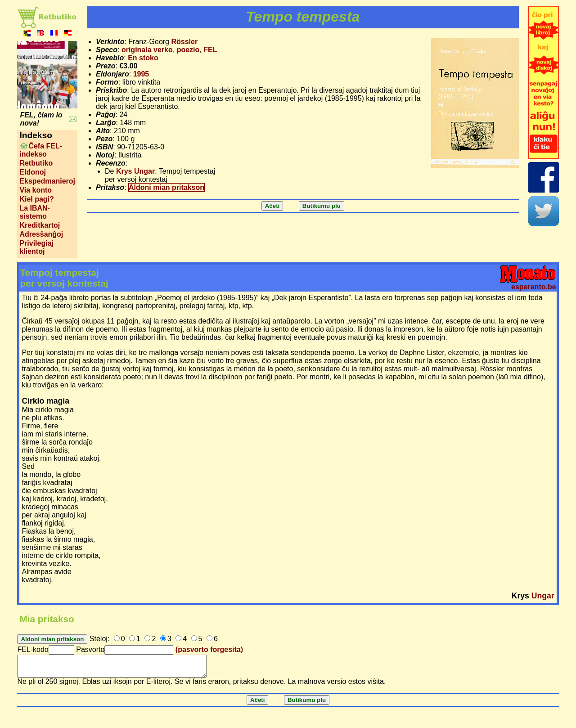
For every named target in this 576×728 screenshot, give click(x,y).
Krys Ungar (135, 171)
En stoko (143, 58)
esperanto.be (534, 287)
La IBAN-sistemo (35, 212)
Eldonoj (33, 172)
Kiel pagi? (36, 199)
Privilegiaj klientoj (36, 247)
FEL (210, 50)
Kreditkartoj (40, 225)
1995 (141, 74)
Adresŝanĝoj (41, 234)
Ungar (543, 596)
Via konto (36, 190)
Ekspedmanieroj (47, 181)
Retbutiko (36, 163)
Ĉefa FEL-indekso (41, 150)
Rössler (184, 42)
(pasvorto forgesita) (209, 649)
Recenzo (111, 163)
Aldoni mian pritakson (166, 187)
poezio (188, 50)
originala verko (147, 50)
